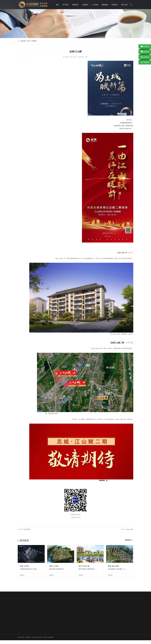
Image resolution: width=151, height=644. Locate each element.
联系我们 (115, 5)
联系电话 (145, 57)
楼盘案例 (105, 5)
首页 (57, 5)
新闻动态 (75, 5)
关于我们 (66, 5)
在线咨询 (145, 47)
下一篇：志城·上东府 (127, 529)
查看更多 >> (129, 540)
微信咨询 (145, 52)
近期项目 (85, 5)
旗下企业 (125, 5)
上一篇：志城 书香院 (24, 529)
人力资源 (95, 5)
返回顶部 (145, 62)
